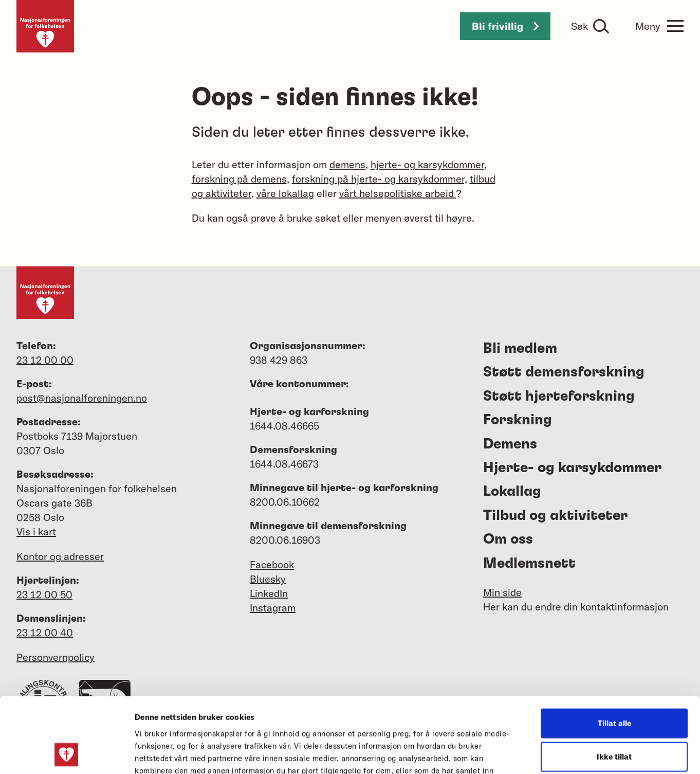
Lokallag (512, 492)
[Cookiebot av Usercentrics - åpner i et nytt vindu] (67, 754)
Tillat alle (614, 652)
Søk (579, 26)
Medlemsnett (529, 564)
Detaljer (549, 754)
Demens (510, 444)
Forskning (518, 420)
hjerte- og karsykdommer (427, 164)
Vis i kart (36, 532)
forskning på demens (239, 179)
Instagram (273, 608)
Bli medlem (520, 349)
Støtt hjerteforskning (559, 397)
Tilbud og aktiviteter (555, 516)
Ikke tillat (614, 686)
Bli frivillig (505, 26)
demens (347, 164)
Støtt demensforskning (564, 372)
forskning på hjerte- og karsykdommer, (380, 179)
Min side (502, 592)
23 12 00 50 (44, 594)
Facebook (272, 564)
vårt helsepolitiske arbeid (398, 193)
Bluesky (268, 579)
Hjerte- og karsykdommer (572, 468)
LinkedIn (269, 593)
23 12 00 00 (45, 360)
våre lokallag (285, 193)
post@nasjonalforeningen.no (82, 398)
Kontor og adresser (60, 556)
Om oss (508, 539)
